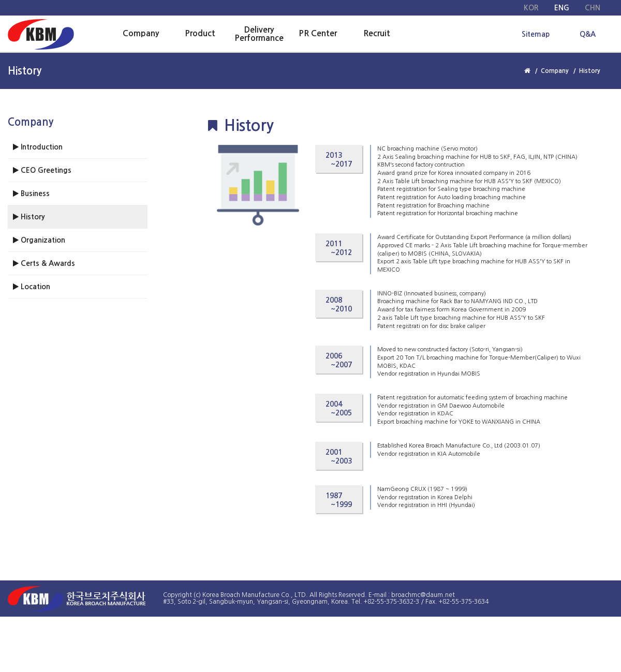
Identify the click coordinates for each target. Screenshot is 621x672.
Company (141, 33)
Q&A (588, 34)
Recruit (377, 33)
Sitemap (536, 34)
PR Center (318, 33)
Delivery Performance (259, 34)
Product (200, 33)
